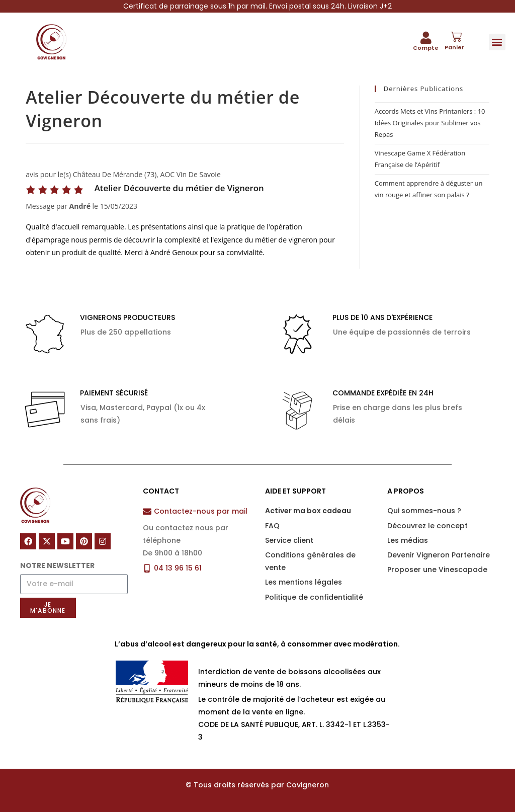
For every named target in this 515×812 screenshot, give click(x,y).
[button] (497, 42)
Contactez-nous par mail (201, 511)
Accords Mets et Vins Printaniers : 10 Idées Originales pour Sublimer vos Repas (430, 123)
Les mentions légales (304, 582)
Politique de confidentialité (314, 597)
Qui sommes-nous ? (424, 511)
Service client (289, 540)
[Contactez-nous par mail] (147, 511)
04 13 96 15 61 (178, 568)
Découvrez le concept (427, 526)
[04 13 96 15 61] (147, 568)
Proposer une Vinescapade (437, 570)
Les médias (408, 540)
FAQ (272, 526)
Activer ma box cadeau (308, 511)
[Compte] (426, 38)
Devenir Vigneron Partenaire (439, 555)
